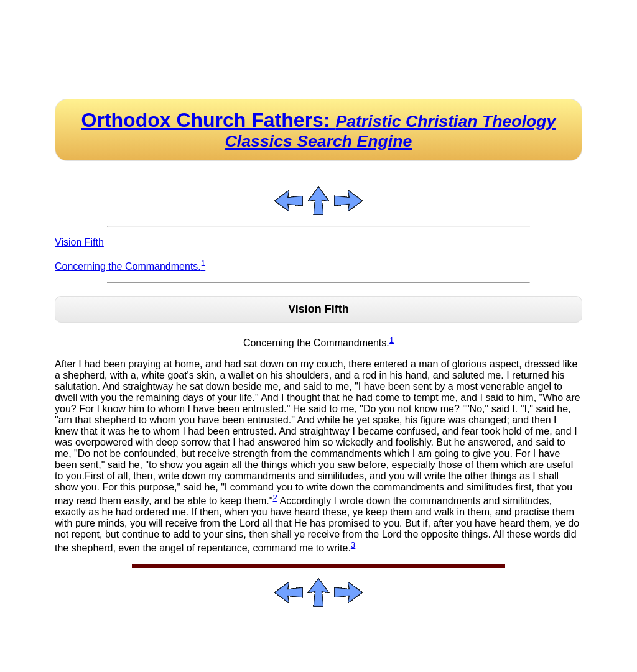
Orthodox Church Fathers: (319, 130)
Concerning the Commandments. (130, 266)
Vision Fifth (79, 242)
